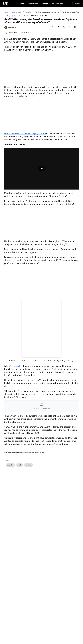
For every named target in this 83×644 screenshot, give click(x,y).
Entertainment (33, 4)
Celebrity (28, 12)
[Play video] (42, 169)
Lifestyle (45, 4)
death (19, 465)
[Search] (76, 4)
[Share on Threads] (75, 27)
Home (6, 12)
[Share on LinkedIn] (58, 27)
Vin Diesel (15, 366)
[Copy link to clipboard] (52, 27)
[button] (42, 406)
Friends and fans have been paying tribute (25, 133)
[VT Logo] (6, 4)
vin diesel (28, 465)
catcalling (10, 465)
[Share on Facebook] (69, 27)
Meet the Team (58, 4)
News (22, 4)
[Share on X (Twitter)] (64, 27)
